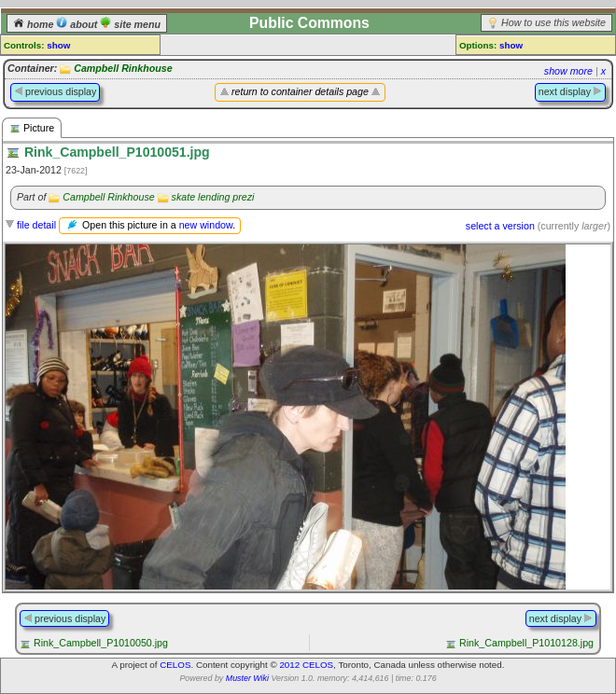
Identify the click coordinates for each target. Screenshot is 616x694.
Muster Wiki (247, 678)
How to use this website (553, 22)
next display (570, 91)
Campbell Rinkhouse (123, 68)
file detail (36, 225)
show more (568, 71)
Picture (32, 128)
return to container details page (300, 91)
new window (206, 225)
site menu (130, 24)
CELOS (175, 665)
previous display (55, 91)
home (35, 24)
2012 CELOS (306, 665)
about (78, 24)
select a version (500, 226)
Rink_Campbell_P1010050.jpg (101, 643)
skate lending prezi (213, 197)
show (58, 45)
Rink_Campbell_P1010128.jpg (526, 643)
